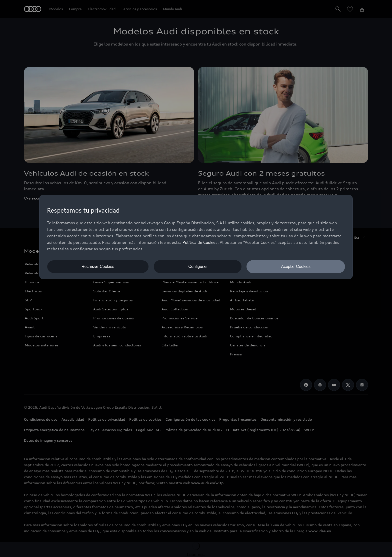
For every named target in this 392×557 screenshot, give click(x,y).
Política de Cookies (200, 242)
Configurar (198, 266)
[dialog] (196, 237)
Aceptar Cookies (296, 266)
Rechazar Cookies (98, 266)
